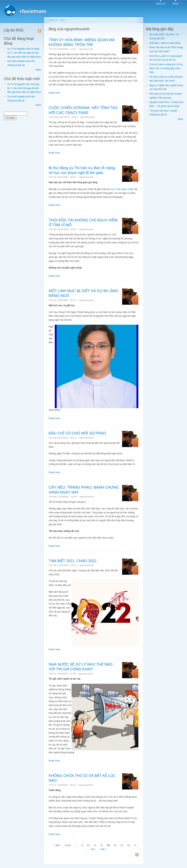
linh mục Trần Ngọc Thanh (120, 189)
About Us (161, 4)
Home (175, 4)
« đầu (57, 845)
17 (135, 845)
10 (88, 845)
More (38, 70)
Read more (54, 93)
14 (115, 845)
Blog (62, 20)
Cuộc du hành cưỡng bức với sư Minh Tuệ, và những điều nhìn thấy (166, 68)
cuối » (103, 849)
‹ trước (68, 845)
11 (95, 845)
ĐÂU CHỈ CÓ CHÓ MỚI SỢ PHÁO (77, 433)
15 (122, 845)
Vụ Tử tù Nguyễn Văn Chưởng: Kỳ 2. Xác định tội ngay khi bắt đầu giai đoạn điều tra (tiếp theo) (24, 53)
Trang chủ (54, 20)
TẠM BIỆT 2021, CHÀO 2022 (73, 561)
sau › (93, 849)
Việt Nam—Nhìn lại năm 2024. (165, 43)
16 (128, 845)
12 (102, 845)
